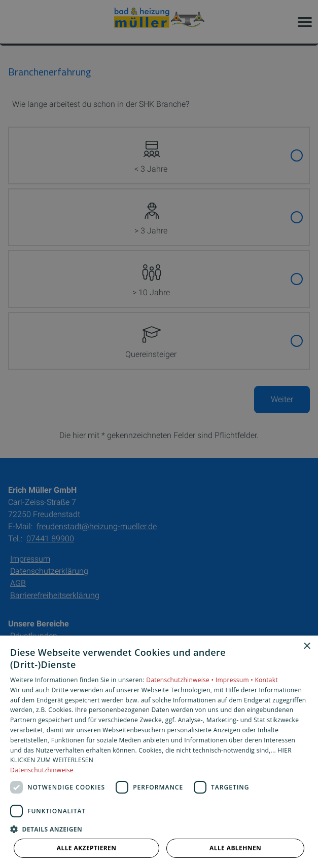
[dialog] (159, 752)
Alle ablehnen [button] (235, 848)
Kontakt (266, 680)
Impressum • (235, 680)
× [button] (307, 646)
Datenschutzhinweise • (181, 680)
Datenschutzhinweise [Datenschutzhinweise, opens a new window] (42, 770)
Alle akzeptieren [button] (87, 848)
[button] (159, 829)
